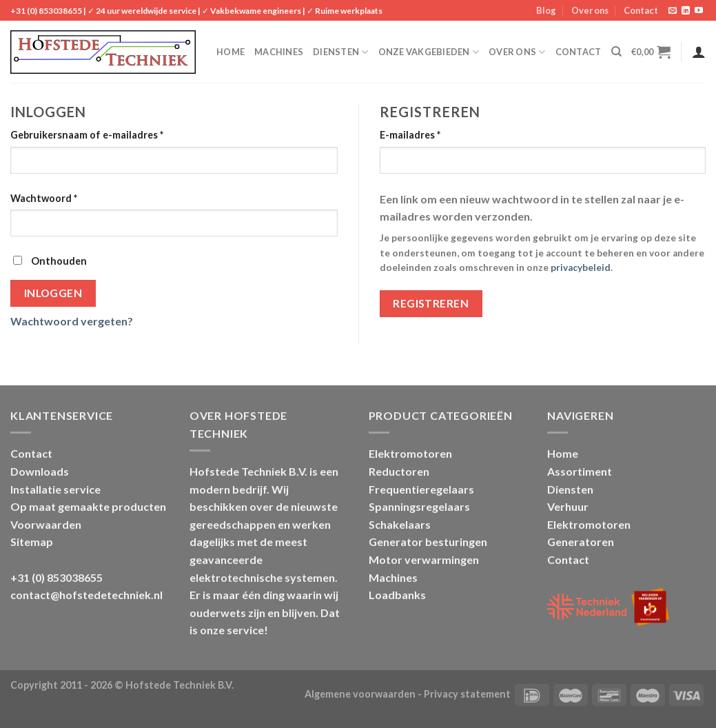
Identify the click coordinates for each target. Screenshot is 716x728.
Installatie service (55, 489)
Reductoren (399, 471)
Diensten (341, 52)
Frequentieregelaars (421, 489)
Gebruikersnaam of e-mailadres (87, 135)
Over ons (590, 10)
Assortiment (580, 471)
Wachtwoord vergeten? (72, 321)
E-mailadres (410, 135)
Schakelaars (400, 524)
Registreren (431, 303)
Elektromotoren (410, 453)
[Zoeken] (616, 52)
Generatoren (581, 542)
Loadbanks (397, 595)
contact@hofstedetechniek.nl (86, 595)
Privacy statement (467, 694)
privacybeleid (581, 267)
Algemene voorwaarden (360, 694)
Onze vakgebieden (429, 52)
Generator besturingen (428, 542)
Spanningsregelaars (419, 506)
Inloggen (53, 293)
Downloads (40, 471)
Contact (641, 10)
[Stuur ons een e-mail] (673, 11)
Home (231, 52)
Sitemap (32, 542)
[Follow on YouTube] (699, 11)
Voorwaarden (46, 524)
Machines (279, 52)
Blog (546, 10)
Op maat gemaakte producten (88, 506)
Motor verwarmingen (424, 559)
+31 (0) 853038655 (46, 11)
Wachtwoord (44, 198)
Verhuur (568, 506)
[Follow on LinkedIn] (686, 11)
